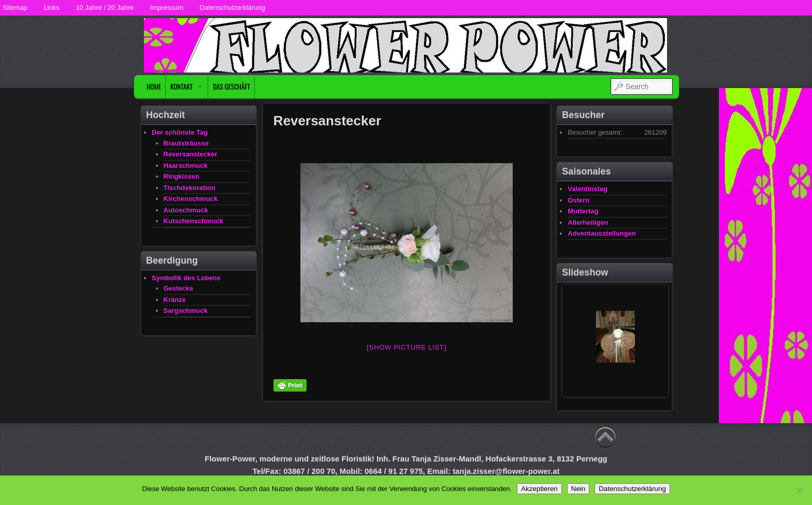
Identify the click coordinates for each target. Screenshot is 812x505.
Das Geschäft (231, 86)
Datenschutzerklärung (233, 8)
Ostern (578, 200)
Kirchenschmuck (191, 199)
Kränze (175, 300)
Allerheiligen (588, 222)
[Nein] (799, 490)
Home (154, 86)
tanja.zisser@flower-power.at (506, 471)
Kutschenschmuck (194, 221)
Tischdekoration (190, 188)
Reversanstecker (191, 154)
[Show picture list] (407, 347)
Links (51, 8)
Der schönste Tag (180, 132)
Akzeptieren (539, 489)
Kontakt (184, 89)
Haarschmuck (186, 165)
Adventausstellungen (601, 233)
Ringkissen (182, 176)
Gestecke (179, 288)
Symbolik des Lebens (186, 278)
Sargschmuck (186, 311)
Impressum (167, 8)
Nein (578, 489)
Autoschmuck (186, 210)
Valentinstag (588, 189)
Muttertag (583, 211)
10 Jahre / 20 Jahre (105, 8)
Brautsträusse (186, 143)
